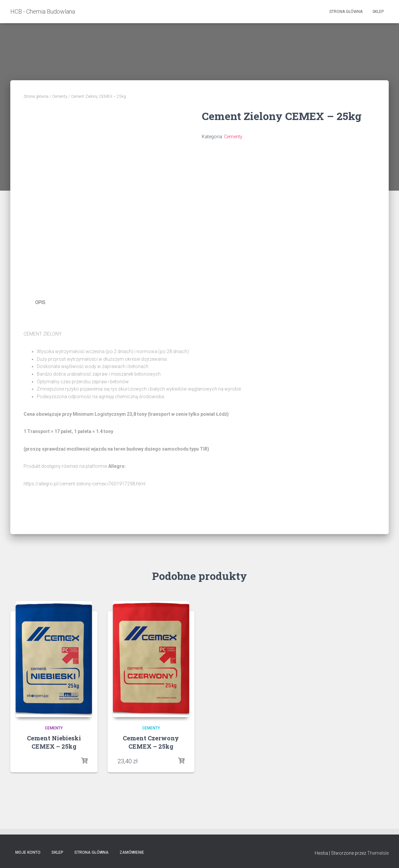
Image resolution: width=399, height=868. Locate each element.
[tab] (45, 303)
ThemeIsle (378, 853)
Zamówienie (132, 852)
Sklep (378, 12)
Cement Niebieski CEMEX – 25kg (54, 742)
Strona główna (346, 12)
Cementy (60, 96)
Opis (40, 302)
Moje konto (28, 852)
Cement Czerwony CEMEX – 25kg (151, 742)
